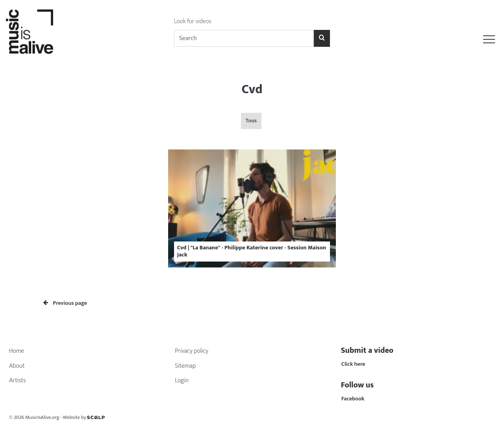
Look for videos (193, 21)
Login (182, 381)
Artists (18, 381)
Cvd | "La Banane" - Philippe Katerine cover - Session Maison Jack (252, 251)
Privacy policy (192, 351)
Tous (251, 121)
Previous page (65, 303)
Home (17, 351)
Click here (353, 364)
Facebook (353, 399)
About (17, 366)
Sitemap (185, 366)
